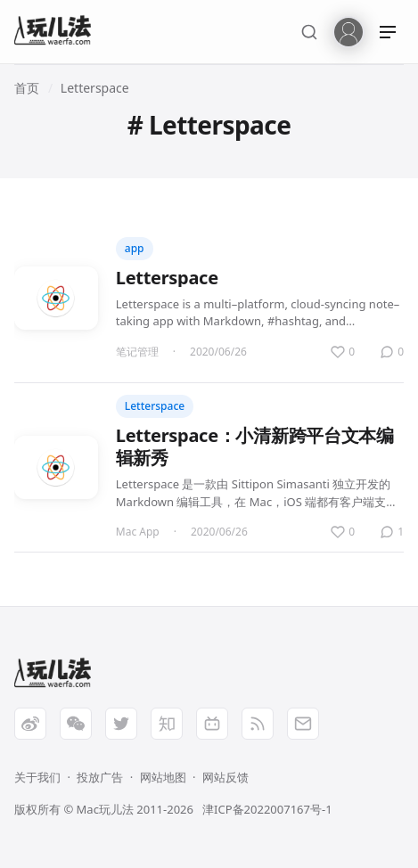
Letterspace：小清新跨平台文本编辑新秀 (255, 446)
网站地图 (163, 777)
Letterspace (95, 88)
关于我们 (37, 777)
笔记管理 (137, 352)
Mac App (138, 532)
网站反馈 (225, 777)
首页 (27, 88)
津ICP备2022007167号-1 (267, 809)
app (135, 248)
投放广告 (100, 777)
